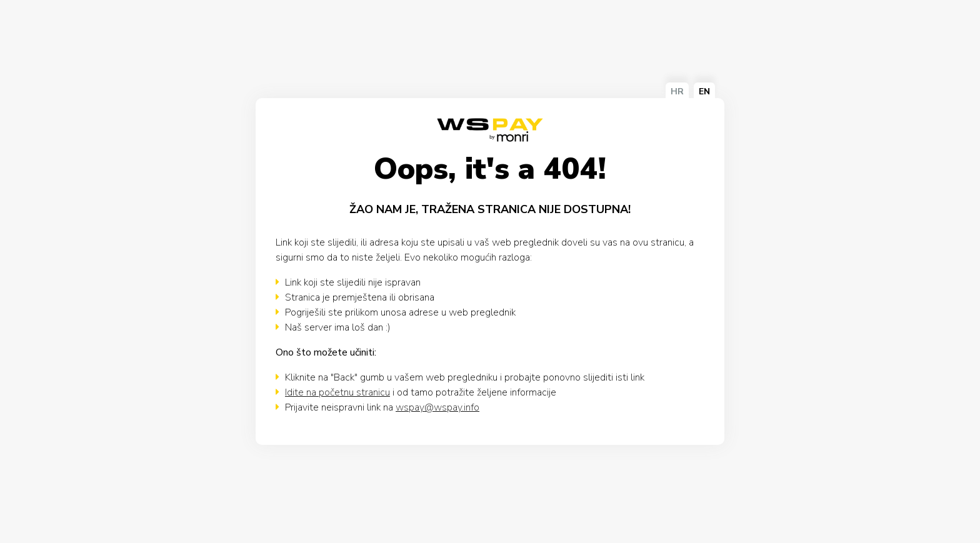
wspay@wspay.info (437, 407)
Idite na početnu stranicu (337, 392)
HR (677, 92)
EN (704, 92)
